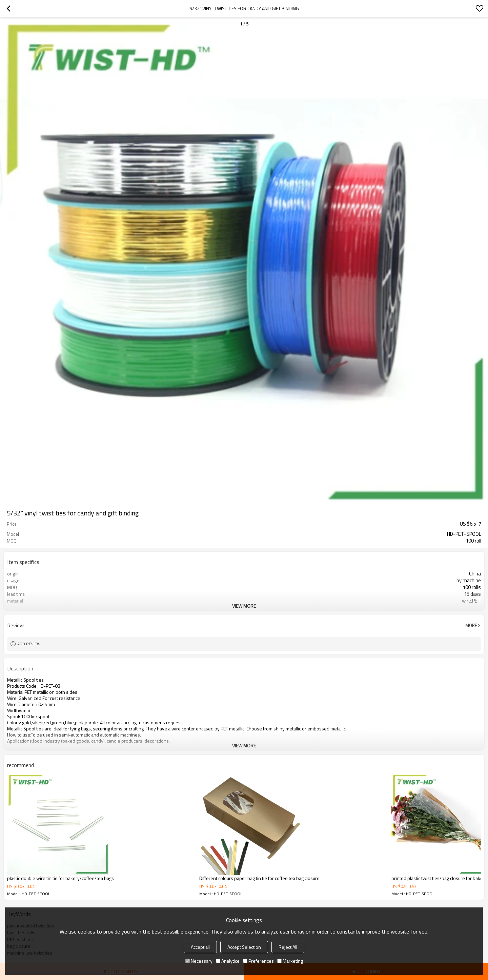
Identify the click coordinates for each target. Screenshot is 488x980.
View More (244, 606)
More (471, 625)
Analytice (228, 961)
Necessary (199, 961)
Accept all (200, 947)
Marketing (290, 961)
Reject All (288, 947)
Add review (29, 644)
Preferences (258, 961)
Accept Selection (244, 947)
